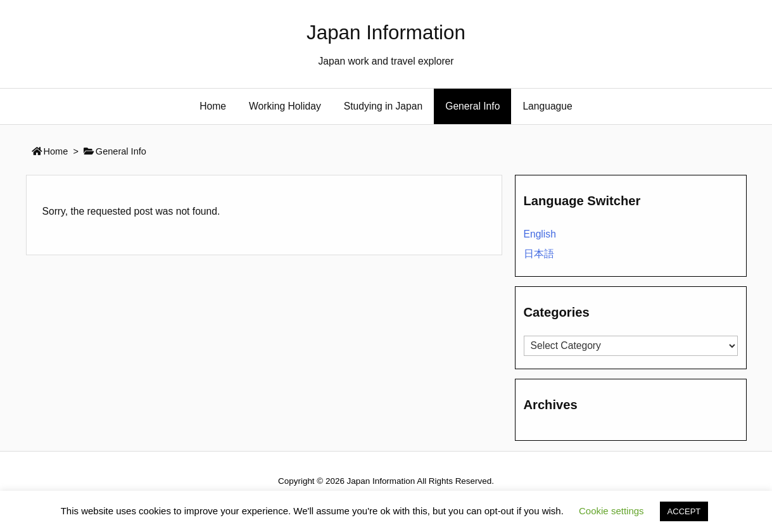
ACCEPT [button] (684, 511)
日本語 (539, 254)
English (540, 234)
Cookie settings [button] (611, 511)
